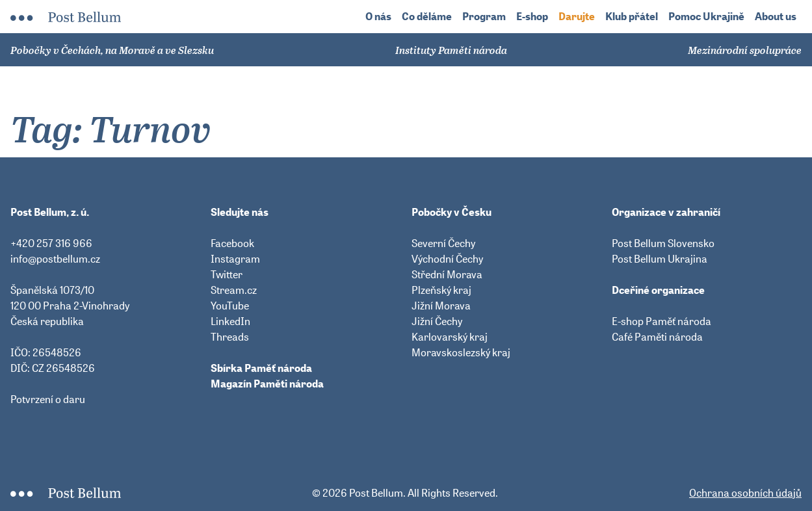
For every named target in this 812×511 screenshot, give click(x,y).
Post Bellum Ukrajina (660, 259)
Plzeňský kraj (441, 290)
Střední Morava (447, 274)
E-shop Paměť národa (661, 321)
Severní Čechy (443, 243)
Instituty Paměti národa (451, 50)
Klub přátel (632, 17)
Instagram (235, 259)
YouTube (230, 306)
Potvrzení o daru (48, 399)
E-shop (532, 17)
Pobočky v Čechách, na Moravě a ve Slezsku (112, 50)
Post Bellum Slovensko (663, 243)
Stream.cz (234, 290)
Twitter (227, 274)
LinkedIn (230, 321)
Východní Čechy (447, 259)
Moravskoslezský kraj (461, 352)
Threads (230, 337)
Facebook (232, 243)
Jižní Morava (441, 306)
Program (484, 17)
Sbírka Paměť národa (261, 368)
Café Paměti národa (657, 337)
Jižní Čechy (437, 321)
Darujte (577, 17)
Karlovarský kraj (450, 337)
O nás (378, 17)
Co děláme (427, 17)
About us (776, 17)
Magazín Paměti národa (267, 384)
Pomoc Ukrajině (706, 17)
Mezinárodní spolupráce (745, 50)
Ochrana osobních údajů (745, 493)
